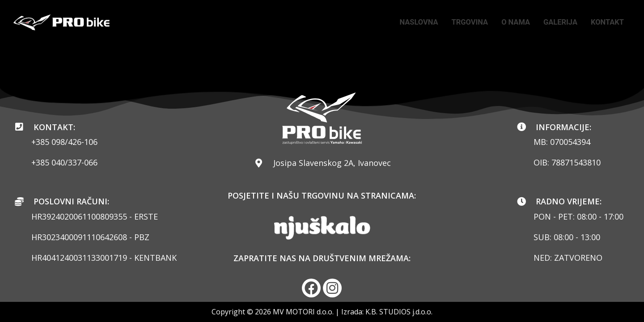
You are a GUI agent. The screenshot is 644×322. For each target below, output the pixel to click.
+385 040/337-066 (64, 162)
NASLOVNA (405, 22)
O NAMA (508, 22)
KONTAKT (606, 22)
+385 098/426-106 (64, 141)
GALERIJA (556, 22)
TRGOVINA (459, 22)
